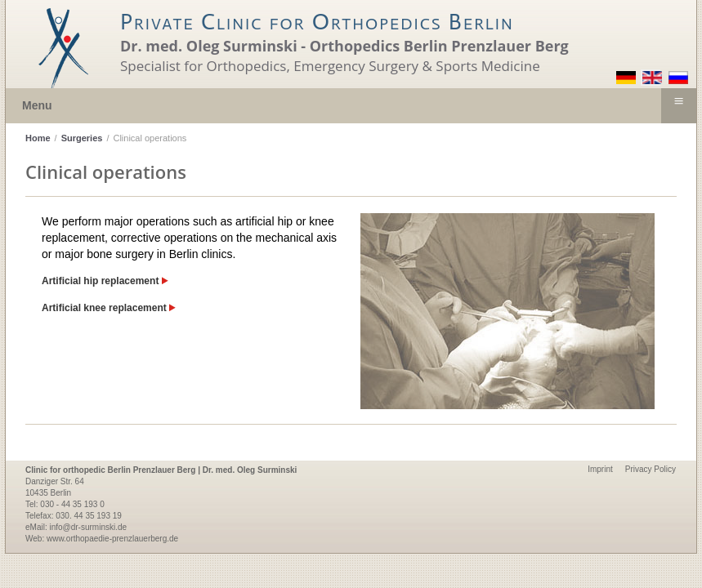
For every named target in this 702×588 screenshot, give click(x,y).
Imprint (600, 469)
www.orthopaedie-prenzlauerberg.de (112, 539)
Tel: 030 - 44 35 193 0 (65, 504)
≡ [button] (678, 101)
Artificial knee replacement (109, 308)
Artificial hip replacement (105, 281)
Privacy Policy (651, 469)
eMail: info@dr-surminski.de (76, 527)
